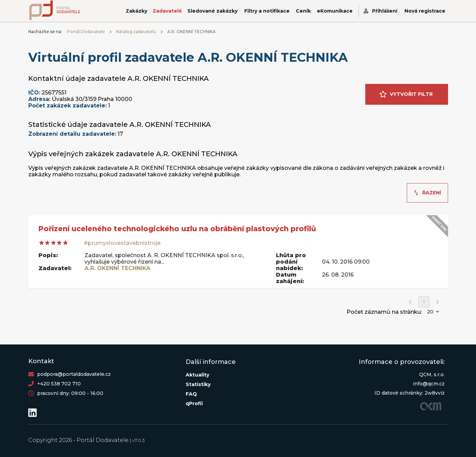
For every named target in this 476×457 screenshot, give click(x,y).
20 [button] (430, 312)
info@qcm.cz (429, 384)
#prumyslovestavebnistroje (122, 243)
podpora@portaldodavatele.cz (74, 374)
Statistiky (198, 384)
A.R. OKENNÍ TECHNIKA (117, 268)
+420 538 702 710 (59, 384)
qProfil (194, 403)
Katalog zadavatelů (136, 32)
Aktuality (197, 375)
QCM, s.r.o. (432, 374)
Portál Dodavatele (86, 32)
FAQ (191, 394)
